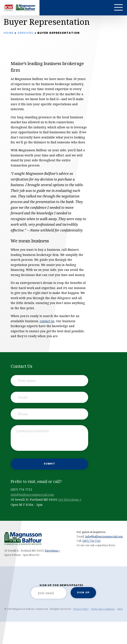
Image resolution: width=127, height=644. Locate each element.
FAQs (120, 609)
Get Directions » (70, 499)
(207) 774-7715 (91, 541)
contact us (47, 321)
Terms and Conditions (103, 609)
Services (26, 33)
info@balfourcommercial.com (32, 495)
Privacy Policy (81, 609)
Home (9, 33)
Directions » (52, 551)
